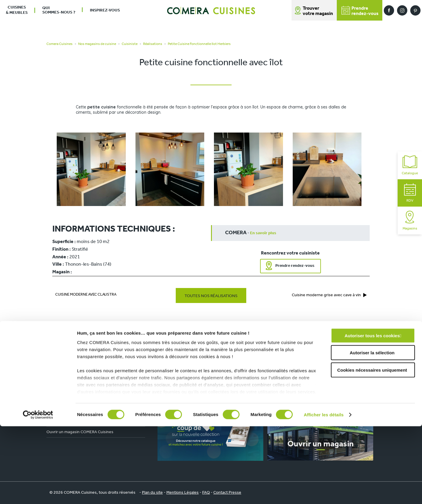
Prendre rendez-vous (295, 266)
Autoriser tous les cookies (372, 413)
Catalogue (410, 165)
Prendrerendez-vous (360, 11)
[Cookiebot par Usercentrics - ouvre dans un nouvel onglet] (38, 493)
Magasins (410, 221)
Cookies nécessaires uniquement (372, 448)
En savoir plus (263, 233)
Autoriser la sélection (372, 430)
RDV (410, 193)
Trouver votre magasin (318, 11)
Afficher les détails (324, 492)
